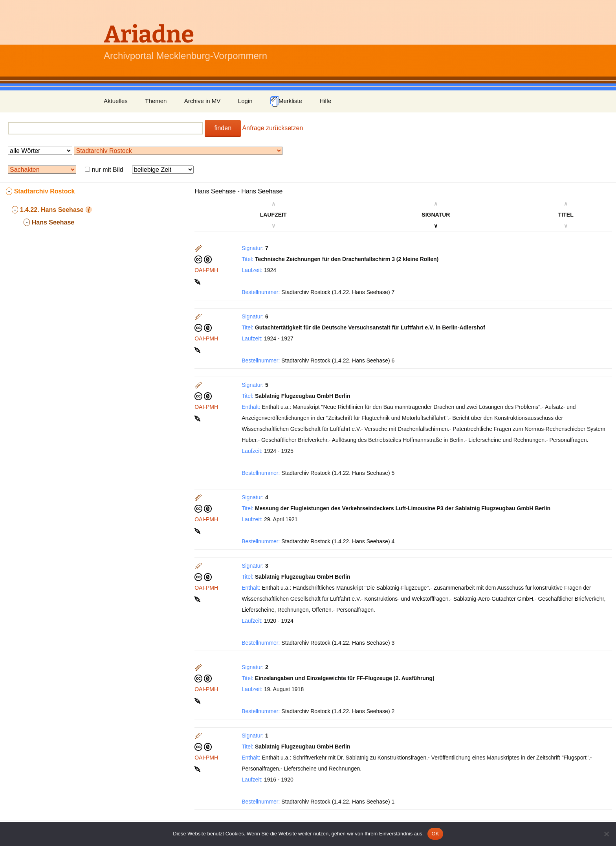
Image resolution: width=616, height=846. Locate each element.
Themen (156, 101)
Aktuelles (116, 101)
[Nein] (606, 834)
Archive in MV (203, 101)
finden (223, 128)
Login (245, 101)
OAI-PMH (206, 270)
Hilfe (325, 101)
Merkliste (286, 101)
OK (435, 834)
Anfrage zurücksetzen (273, 128)
